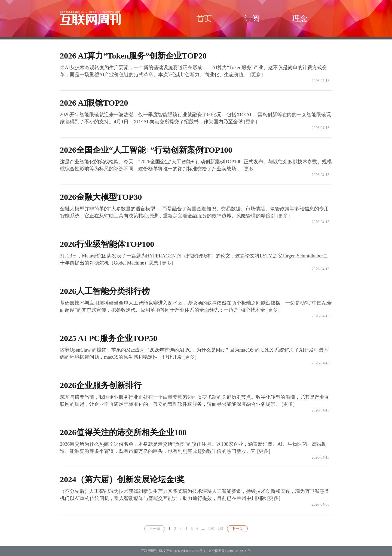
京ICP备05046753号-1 (190, 551)
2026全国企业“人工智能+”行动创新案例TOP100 (146, 150)
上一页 (155, 529)
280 (211, 529)
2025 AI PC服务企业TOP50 (109, 338)
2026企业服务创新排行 (101, 385)
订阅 (252, 19)
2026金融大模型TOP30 (101, 197)
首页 (204, 19)
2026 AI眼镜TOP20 (94, 103)
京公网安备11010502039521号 (230, 551)
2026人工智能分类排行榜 (105, 291)
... (203, 529)
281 (221, 529)
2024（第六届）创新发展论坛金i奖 (122, 479)
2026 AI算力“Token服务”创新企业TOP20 (133, 56)
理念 (300, 19)
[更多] (256, 75)
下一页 (237, 529)
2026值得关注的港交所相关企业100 (123, 432)
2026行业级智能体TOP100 (107, 244)
